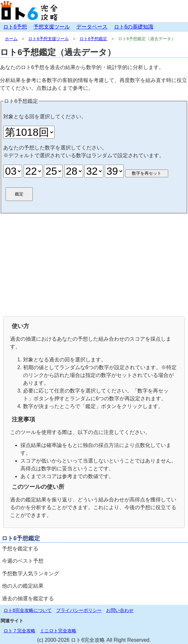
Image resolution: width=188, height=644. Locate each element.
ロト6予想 (15, 27)
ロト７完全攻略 (19, 631)
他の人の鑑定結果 (23, 586)
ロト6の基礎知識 (134, 27)
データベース (92, 27)
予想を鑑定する (20, 549)
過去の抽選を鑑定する (28, 598)
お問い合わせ (120, 610)
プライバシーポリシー (79, 610)
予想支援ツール (52, 27)
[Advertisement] (94, 264)
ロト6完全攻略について (28, 610)
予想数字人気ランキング (31, 574)
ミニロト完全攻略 (58, 631)
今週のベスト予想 (23, 561)
